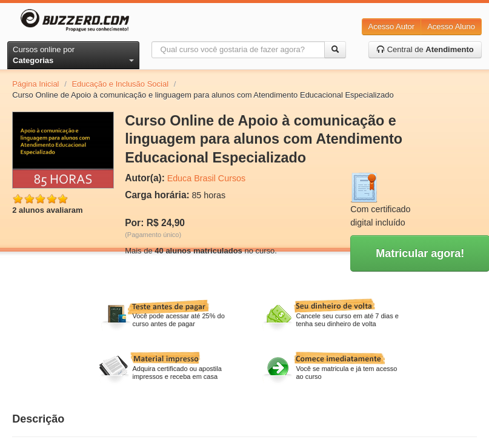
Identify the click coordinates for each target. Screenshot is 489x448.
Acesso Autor (392, 26)
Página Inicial (35, 84)
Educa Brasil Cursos (207, 178)
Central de (425, 49)
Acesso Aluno (451, 26)
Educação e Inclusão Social (120, 84)
